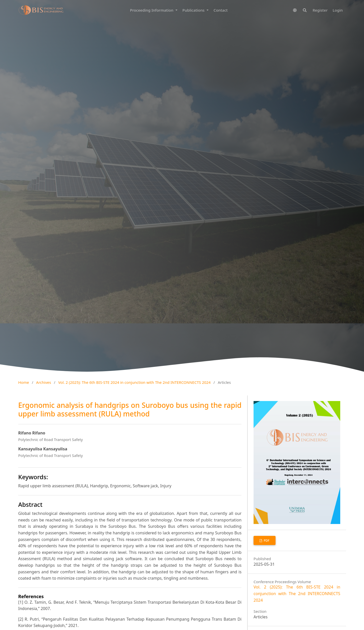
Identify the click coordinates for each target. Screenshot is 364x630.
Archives (44, 382)
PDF (266, 541)
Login (338, 10)
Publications (194, 10)
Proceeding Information (152, 10)
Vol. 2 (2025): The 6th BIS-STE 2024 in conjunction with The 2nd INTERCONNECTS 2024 (134, 382)
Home (24, 382)
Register (320, 10)
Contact (221, 10)
